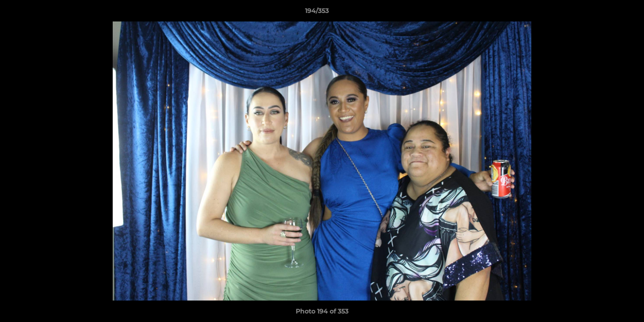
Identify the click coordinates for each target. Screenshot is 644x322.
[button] (606, 13)
